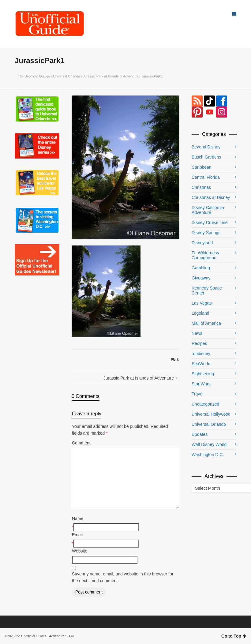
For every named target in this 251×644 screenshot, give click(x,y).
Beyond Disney (206, 147)
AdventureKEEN (62, 636)
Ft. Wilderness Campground (205, 255)
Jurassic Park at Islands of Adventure (111, 76)
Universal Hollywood (211, 414)
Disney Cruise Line (210, 223)
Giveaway (201, 278)
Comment (81, 443)
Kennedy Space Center (207, 290)
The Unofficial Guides (34, 76)
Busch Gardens (206, 157)
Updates (200, 434)
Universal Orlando (66, 76)
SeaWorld (201, 364)
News (197, 333)
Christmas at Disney (211, 197)
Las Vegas (202, 303)
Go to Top (234, 636)
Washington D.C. (208, 455)
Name (78, 519)
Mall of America (206, 323)
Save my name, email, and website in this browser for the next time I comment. (123, 577)
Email (77, 535)
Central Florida (206, 177)
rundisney (201, 354)
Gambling (201, 268)
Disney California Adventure (208, 210)
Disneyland (202, 243)
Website (80, 551)
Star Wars (201, 384)
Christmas (201, 187)
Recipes (199, 343)
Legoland (200, 313)
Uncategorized (205, 404)
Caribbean (202, 167)
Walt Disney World (209, 444)
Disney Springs (206, 233)
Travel (197, 394)
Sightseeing (203, 374)
